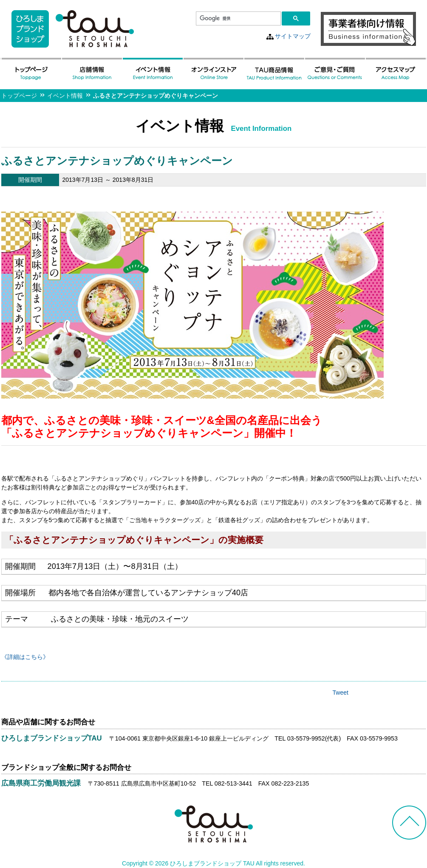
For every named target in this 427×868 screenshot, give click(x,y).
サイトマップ (293, 36)
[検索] (238, 19)
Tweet (341, 693)
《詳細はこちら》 (25, 657)
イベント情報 (65, 96)
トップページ (19, 96)
